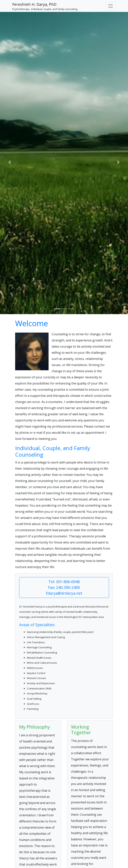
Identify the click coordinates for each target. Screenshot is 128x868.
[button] (10, 162)
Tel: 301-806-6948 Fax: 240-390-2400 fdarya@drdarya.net (64, 587)
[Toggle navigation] (111, 6)
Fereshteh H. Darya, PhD (34, 4)
